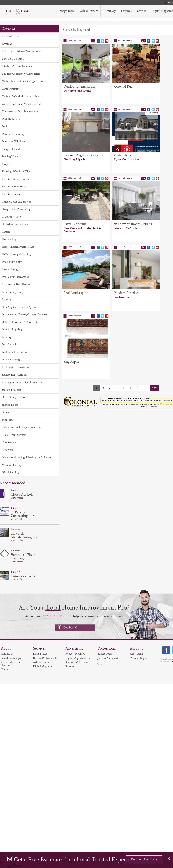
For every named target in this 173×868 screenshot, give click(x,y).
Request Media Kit (76, 654)
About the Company (12, 658)
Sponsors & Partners (77, 662)
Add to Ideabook (74, 41)
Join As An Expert (108, 658)
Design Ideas (40, 654)
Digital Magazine (43, 667)
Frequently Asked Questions (11, 664)
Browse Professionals (45, 658)
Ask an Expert (41, 662)
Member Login (138, 658)
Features (70, 667)
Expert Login (105, 654)
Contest (5, 669)
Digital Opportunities (77, 658)
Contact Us (7, 654)
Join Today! (136, 654)
